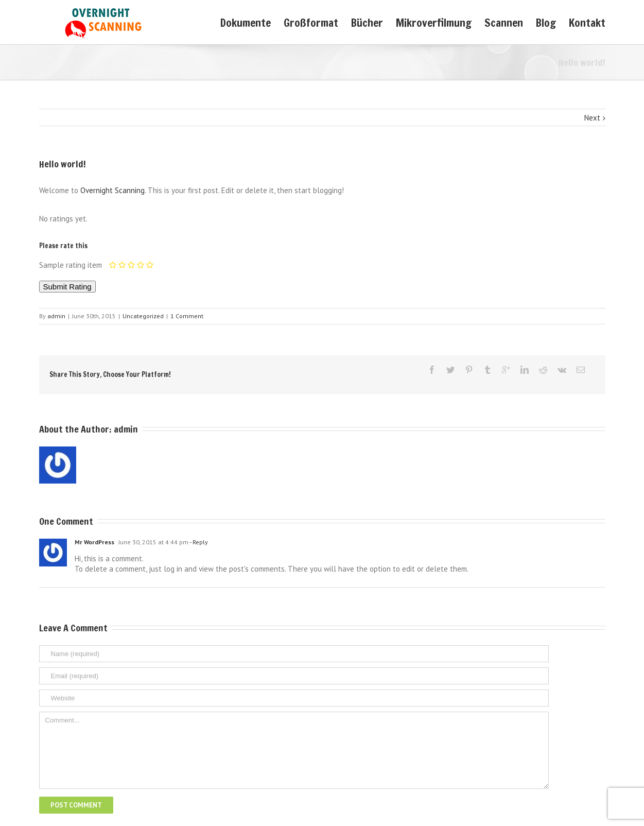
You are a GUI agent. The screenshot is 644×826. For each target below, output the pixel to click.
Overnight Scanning (112, 190)
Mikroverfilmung (434, 23)
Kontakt (587, 23)
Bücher (367, 23)
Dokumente (246, 23)
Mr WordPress (94, 542)
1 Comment (187, 316)
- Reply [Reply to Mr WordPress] (198, 542)
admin (56, 316)
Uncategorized (143, 316)
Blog (546, 23)
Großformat (311, 23)
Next (592, 118)
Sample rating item (71, 265)
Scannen (504, 23)
